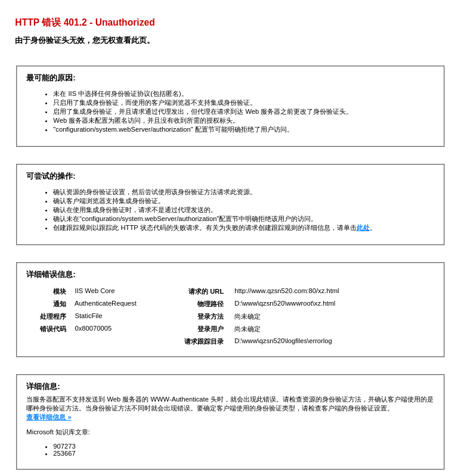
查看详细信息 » (49, 417)
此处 (363, 228)
